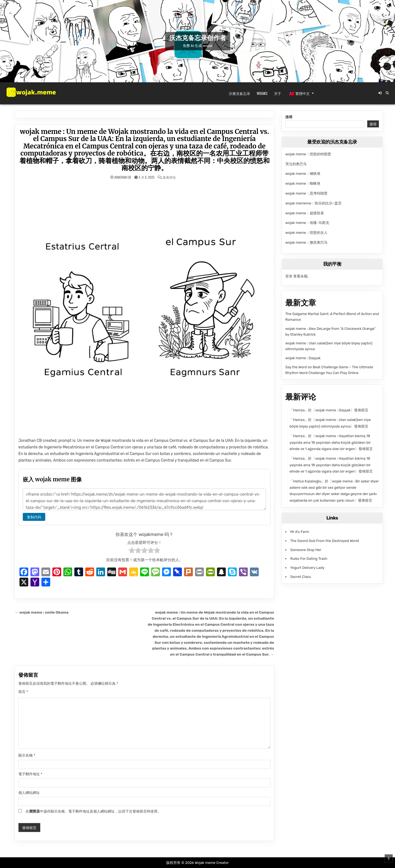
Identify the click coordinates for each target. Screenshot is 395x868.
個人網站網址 (29, 793)
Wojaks (262, 93)
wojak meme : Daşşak (303, 358)
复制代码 (34, 517)
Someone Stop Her (306, 550)
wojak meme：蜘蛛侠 (303, 183)
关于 (278, 93)
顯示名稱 (27, 755)
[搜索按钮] (387, 93)
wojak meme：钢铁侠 (303, 174)
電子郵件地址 (30, 774)
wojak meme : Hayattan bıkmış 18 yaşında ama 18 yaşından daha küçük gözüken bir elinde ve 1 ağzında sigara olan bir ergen (330, 442)
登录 (289, 276)
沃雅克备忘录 (239, 93)
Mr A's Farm (300, 532)
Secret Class (301, 577)
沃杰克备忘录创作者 (198, 38)
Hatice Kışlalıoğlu (307, 481)
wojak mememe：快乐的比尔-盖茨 (313, 203)
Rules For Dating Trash (309, 559)
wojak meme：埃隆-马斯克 (307, 223)
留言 (23, 692)
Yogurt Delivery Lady (307, 568)
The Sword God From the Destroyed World (325, 541)
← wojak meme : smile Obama (42, 612)
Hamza (299, 410)
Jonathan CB (123, 177)
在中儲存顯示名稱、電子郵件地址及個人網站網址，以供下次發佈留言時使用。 (93, 811)
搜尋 (289, 117)
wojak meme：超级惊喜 (305, 213)
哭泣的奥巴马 (296, 164)
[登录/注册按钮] (380, 93)
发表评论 (169, 177)
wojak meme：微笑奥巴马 (306, 242)
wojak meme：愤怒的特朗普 (308, 154)
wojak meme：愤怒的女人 (306, 233)
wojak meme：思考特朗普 (306, 193)
